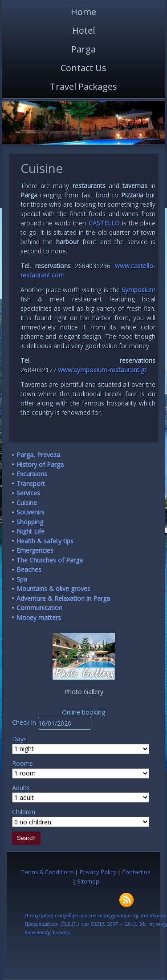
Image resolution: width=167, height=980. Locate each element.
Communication (39, 608)
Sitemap (88, 881)
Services (28, 493)
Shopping (30, 522)
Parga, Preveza (38, 455)
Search (26, 838)
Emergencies (35, 550)
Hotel (83, 30)
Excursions (32, 474)
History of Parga (40, 464)
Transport (31, 484)
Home (83, 12)
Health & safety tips (45, 541)
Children (24, 812)
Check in (25, 722)
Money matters (39, 617)
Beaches (29, 569)
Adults (21, 788)
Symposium (138, 290)
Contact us (136, 872)
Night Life (31, 531)
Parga (83, 49)
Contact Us (83, 68)
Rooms (22, 763)
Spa (22, 579)
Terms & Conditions (48, 872)
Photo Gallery (84, 692)
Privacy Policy (98, 872)
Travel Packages (83, 86)
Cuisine (27, 503)
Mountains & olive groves (53, 588)
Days (19, 739)
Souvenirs (31, 512)
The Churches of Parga (50, 560)
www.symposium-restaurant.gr (102, 370)
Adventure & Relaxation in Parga (63, 598)
